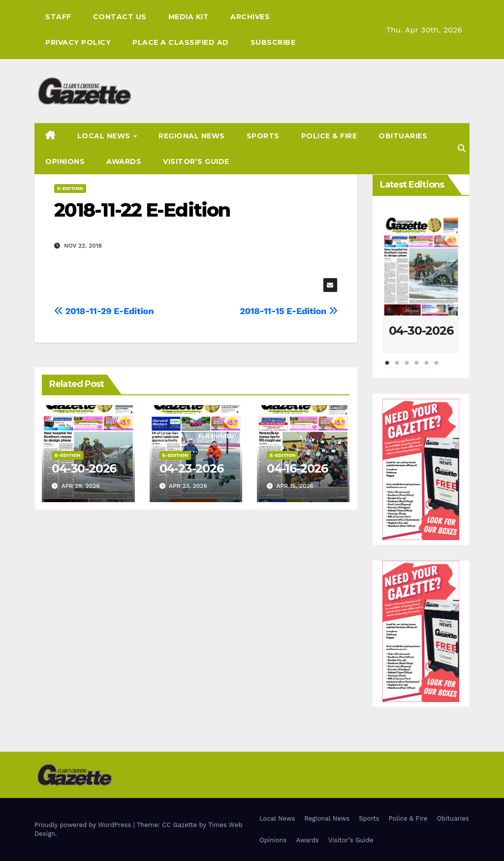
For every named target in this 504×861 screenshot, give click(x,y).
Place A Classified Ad (181, 42)
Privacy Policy (78, 42)
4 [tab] (417, 368)
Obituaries (403, 136)
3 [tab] (407, 368)
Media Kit (189, 17)
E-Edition (70, 188)
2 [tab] (397, 368)
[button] (462, 148)
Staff (58, 17)
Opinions (65, 161)
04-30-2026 (84, 468)
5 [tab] (427, 368)
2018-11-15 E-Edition (289, 311)
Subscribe (273, 42)
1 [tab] (387, 368)
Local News (105, 136)
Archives (250, 17)
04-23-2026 (191, 468)
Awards (124, 161)
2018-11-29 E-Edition (104, 311)
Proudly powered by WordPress (84, 825)
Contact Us (120, 17)
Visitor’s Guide (196, 161)
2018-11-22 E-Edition (142, 210)
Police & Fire (329, 136)
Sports (263, 136)
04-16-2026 (297, 468)
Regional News (192, 136)
